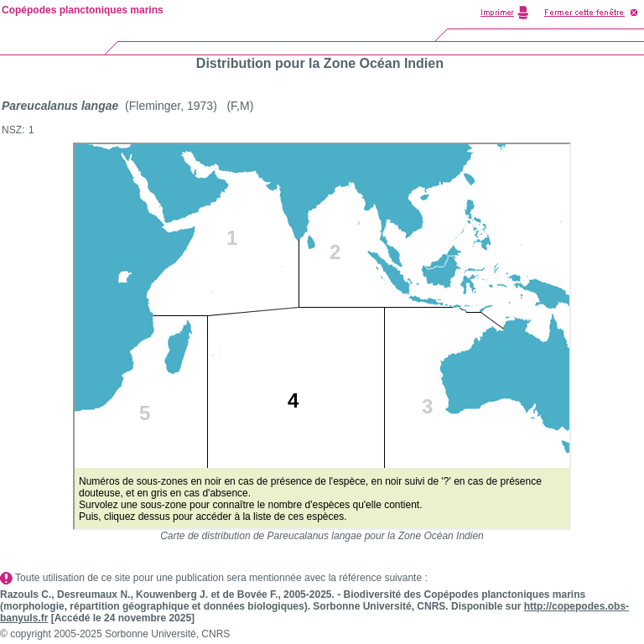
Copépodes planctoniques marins (83, 10)
